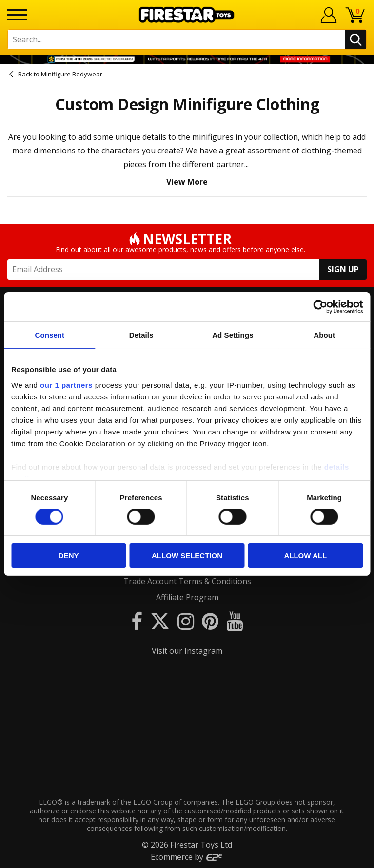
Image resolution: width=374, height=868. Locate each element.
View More (187, 182)
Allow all (305, 556)
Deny (69, 556)
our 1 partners (66, 385)
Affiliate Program (187, 597)
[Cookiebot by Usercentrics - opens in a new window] (320, 307)
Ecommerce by (187, 857)
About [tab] (324, 335)
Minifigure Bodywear (72, 74)
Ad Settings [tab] (233, 335)
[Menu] (17, 15)
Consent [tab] (50, 335)
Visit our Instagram (187, 651)
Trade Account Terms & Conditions (187, 581)
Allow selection (187, 556)
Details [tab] (141, 335)
